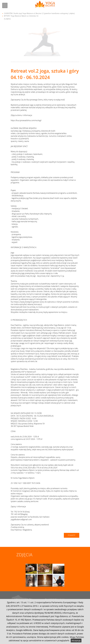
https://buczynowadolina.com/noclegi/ (26, 120)
